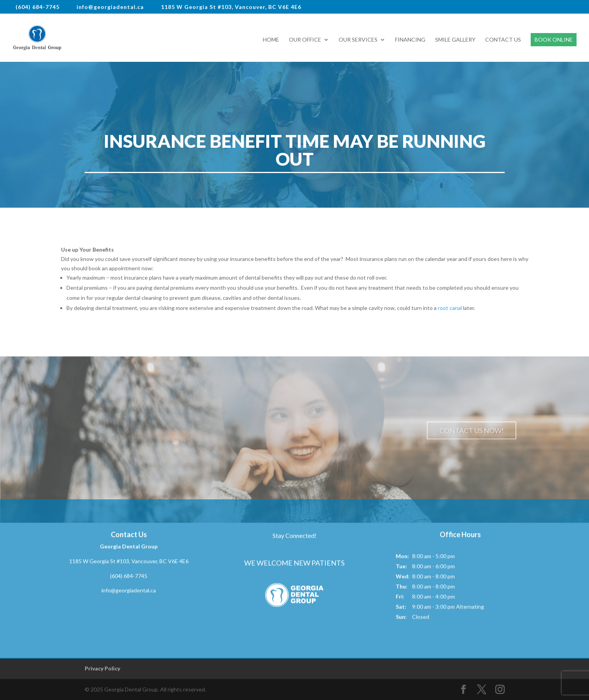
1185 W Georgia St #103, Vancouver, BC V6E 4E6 (129, 563)
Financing (410, 40)
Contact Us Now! (472, 432)
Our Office (305, 40)
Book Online (554, 39)
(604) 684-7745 (129, 577)
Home (271, 40)
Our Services (358, 40)
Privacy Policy (102, 668)
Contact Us (503, 40)
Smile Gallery (455, 40)
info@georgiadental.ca (129, 592)
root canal (450, 308)
